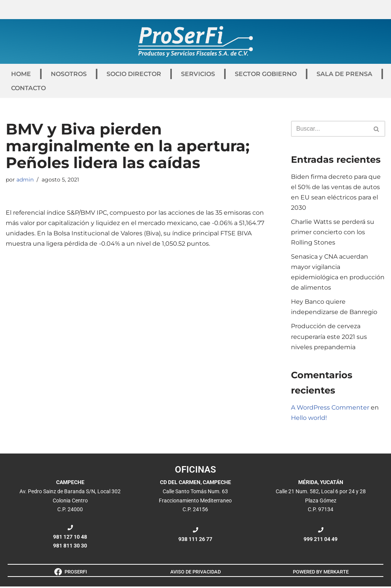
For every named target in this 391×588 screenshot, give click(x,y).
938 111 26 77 (195, 541)
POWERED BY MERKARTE (321, 573)
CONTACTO (28, 88)
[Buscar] (330, 129)
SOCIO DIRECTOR (134, 74)
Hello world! (309, 419)
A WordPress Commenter (330, 409)
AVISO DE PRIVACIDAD (195, 573)
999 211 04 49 (321, 541)
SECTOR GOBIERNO (266, 74)
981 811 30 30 (70, 547)
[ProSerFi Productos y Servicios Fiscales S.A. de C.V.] (195, 41)
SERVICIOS (198, 74)
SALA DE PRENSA (344, 74)
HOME (21, 74)
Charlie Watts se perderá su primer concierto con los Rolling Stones (333, 232)
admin (25, 180)
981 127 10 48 (70, 538)
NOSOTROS (69, 74)
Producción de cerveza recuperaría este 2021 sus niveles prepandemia (329, 338)
